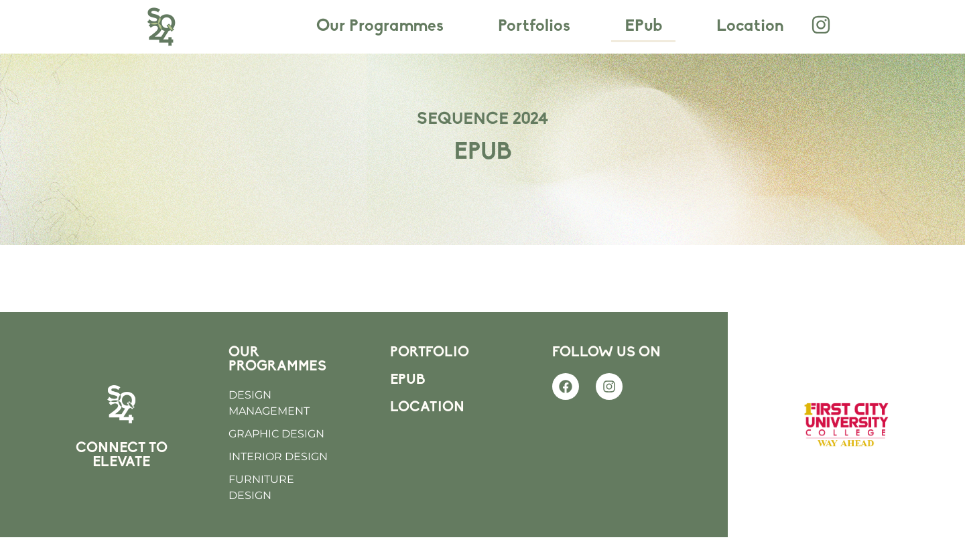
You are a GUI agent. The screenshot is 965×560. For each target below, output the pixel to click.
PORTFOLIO (430, 375)
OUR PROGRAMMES (277, 382)
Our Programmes (380, 26)
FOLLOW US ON (606, 375)
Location (750, 26)
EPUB (408, 403)
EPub (643, 26)
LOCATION (427, 430)
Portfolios (534, 26)
